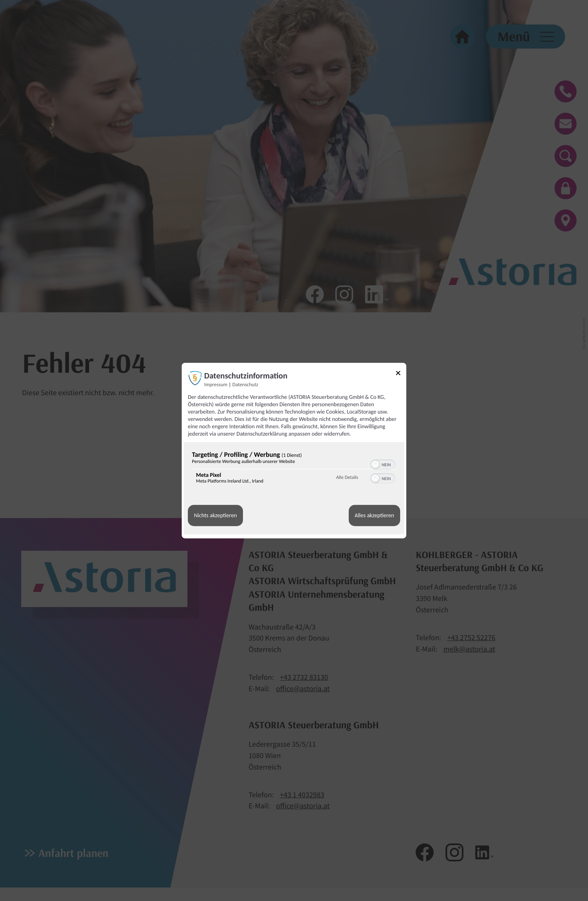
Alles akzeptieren (374, 515)
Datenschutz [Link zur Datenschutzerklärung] (245, 384)
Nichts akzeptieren (215, 515)
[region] (294, 469)
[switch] (383, 463)
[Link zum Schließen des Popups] (401, 374)
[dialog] (294, 450)
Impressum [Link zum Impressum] (216, 384)
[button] (375, 464)
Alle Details (347, 478)
